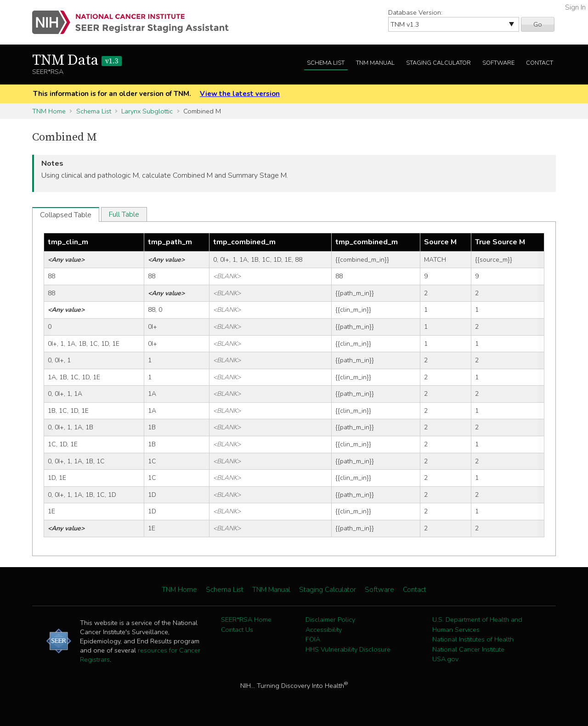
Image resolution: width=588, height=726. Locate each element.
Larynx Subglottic (147, 111)
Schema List (326, 63)
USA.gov (445, 659)
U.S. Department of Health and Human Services (477, 625)
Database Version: (415, 12)
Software (498, 63)
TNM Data (77, 61)
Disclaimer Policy (330, 619)
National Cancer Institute (468, 649)
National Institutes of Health (473, 639)
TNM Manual (375, 63)
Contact (540, 63)
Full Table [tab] (124, 214)
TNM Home (49, 111)
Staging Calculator (438, 63)
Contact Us (237, 630)
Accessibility (324, 630)
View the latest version (240, 94)
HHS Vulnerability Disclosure (348, 649)
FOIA (313, 639)
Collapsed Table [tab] (66, 215)
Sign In (575, 7)
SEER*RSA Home (246, 619)
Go (538, 24)
